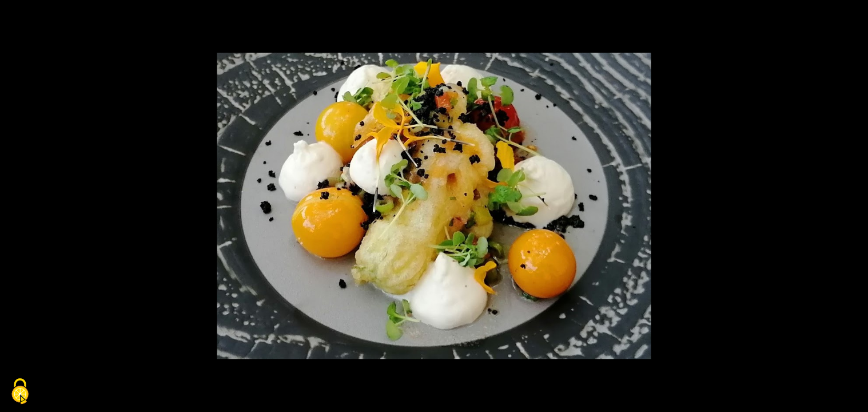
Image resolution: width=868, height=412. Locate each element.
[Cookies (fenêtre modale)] (20, 392)
